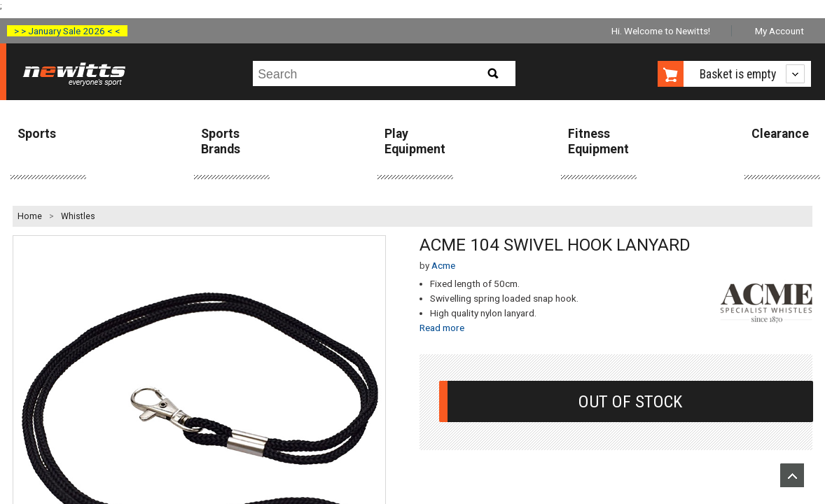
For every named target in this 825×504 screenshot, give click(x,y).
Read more (442, 328)
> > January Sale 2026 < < (67, 31)
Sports (37, 134)
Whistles (78, 216)
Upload (792, 475)
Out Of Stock (630, 401)
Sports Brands (221, 141)
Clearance (780, 134)
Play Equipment (415, 141)
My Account (779, 31)
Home (30, 216)
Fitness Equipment (598, 141)
